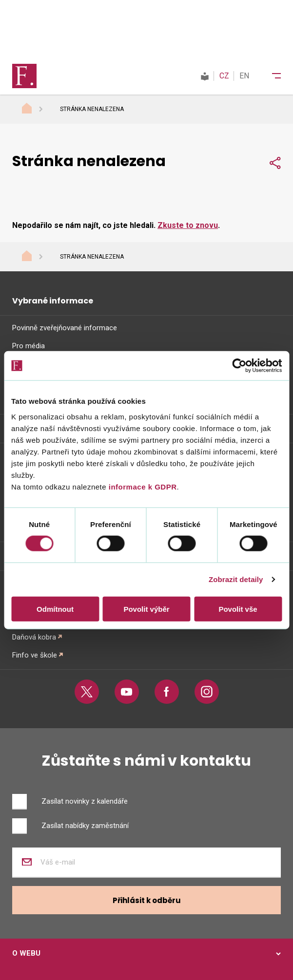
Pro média (29, 346)
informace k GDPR (141, 486)
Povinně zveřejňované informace (65, 328)
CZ (224, 76)
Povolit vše (238, 609)
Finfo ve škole (35, 655)
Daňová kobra (34, 637)
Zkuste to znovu (188, 225)
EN (244, 76)
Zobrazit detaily (236, 579)
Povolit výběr (146, 609)
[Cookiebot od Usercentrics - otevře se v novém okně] (239, 366)
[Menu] (270, 76)
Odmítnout (55, 609)
